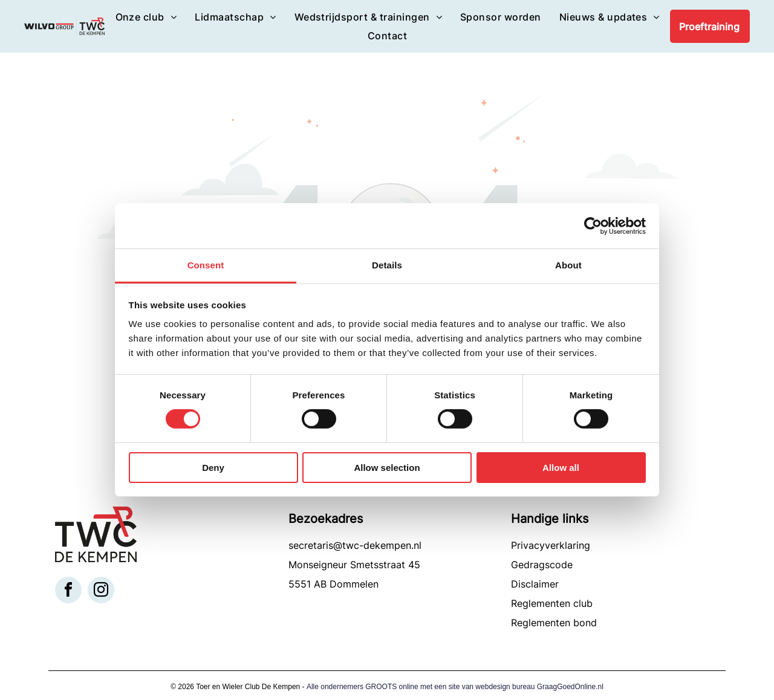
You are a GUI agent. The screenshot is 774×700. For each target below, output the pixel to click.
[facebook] (68, 591)
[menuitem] (146, 17)
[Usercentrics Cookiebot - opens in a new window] (593, 225)
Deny (213, 468)
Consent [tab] (206, 265)
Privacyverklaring (551, 545)
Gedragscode (542, 565)
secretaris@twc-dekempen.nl (355, 545)
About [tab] (568, 265)
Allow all (561, 468)
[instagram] (101, 591)
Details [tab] (387, 265)
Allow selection (387, 468)
